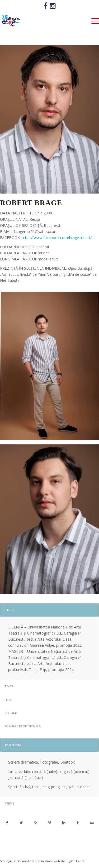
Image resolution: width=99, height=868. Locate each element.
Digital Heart (75, 861)
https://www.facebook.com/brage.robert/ (57, 238)
